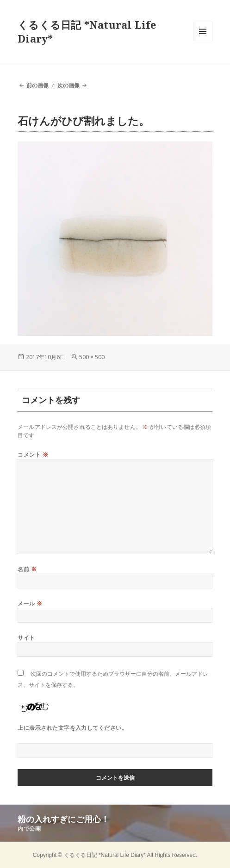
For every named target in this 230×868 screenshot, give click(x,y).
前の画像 (37, 85)
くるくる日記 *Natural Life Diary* (87, 31)
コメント (33, 455)
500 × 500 (92, 357)
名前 (27, 569)
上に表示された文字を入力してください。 (72, 728)
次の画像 (68, 85)
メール (30, 603)
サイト (26, 638)
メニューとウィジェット (203, 41)
